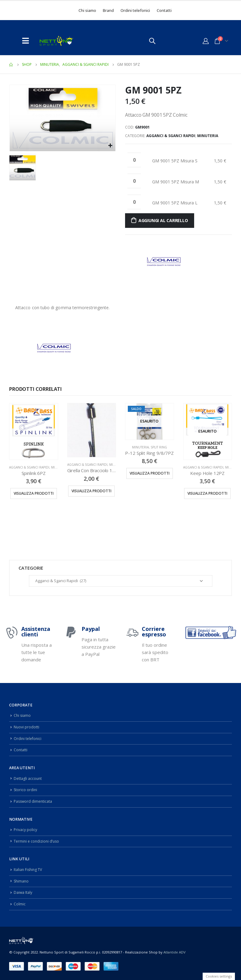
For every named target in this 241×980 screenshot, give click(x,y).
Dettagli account (28, 778)
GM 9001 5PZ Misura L (175, 203)
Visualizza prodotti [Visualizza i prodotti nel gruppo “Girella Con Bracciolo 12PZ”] (91, 491)
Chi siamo (87, 10)
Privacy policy (26, 830)
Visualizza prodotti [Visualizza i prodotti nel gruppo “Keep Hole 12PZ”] (207, 493)
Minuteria (208, 136)
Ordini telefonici (135, 10)
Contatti (164, 10)
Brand (108, 10)
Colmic (20, 904)
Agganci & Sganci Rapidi (171, 136)
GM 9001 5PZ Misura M (176, 182)
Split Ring (159, 447)
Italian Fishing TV (29, 870)
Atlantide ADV (175, 952)
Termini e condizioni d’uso (38, 841)
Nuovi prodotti (27, 727)
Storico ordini (26, 790)
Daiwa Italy (23, 892)
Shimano (22, 881)
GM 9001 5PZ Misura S (175, 161)
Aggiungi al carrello (163, 220)
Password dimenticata (34, 801)
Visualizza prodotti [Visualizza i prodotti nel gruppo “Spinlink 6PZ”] (34, 493)
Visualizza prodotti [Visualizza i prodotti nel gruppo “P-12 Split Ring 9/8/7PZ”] (150, 473)
